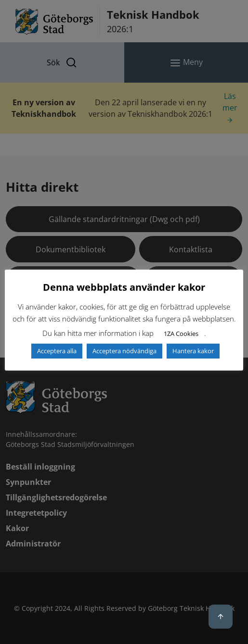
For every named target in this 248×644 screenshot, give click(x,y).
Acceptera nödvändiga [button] (124, 351)
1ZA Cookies (181, 334)
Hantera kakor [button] (193, 351)
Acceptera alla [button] (57, 351)
